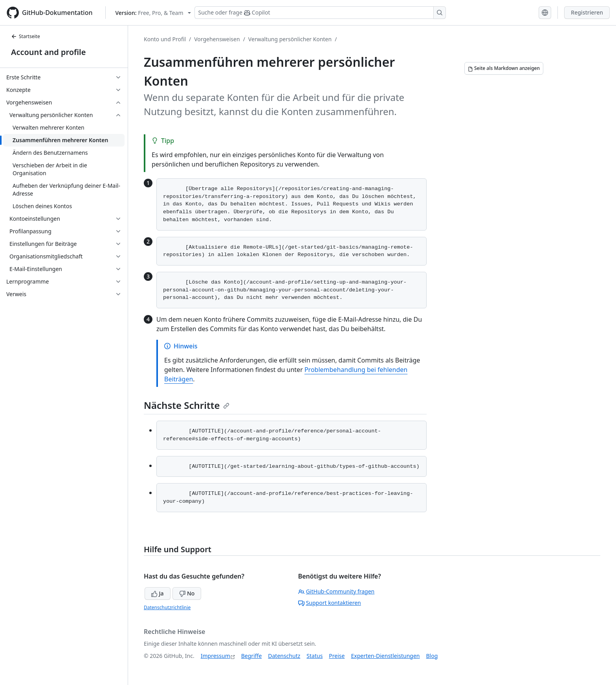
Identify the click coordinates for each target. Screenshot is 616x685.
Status (314, 656)
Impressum (215, 656)
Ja (158, 593)
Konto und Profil (165, 39)
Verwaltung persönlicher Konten (290, 39)
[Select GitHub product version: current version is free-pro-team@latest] (153, 13)
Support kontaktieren (330, 603)
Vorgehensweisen (217, 39)
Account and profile (48, 52)
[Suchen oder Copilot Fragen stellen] (320, 13)
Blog (432, 656)
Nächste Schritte (187, 405)
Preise (337, 656)
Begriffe (252, 656)
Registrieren (587, 12)
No (187, 593)
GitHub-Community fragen (336, 591)
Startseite (26, 36)
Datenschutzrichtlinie (167, 607)
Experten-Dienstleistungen (385, 656)
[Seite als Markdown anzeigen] (504, 68)
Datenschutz (284, 656)
